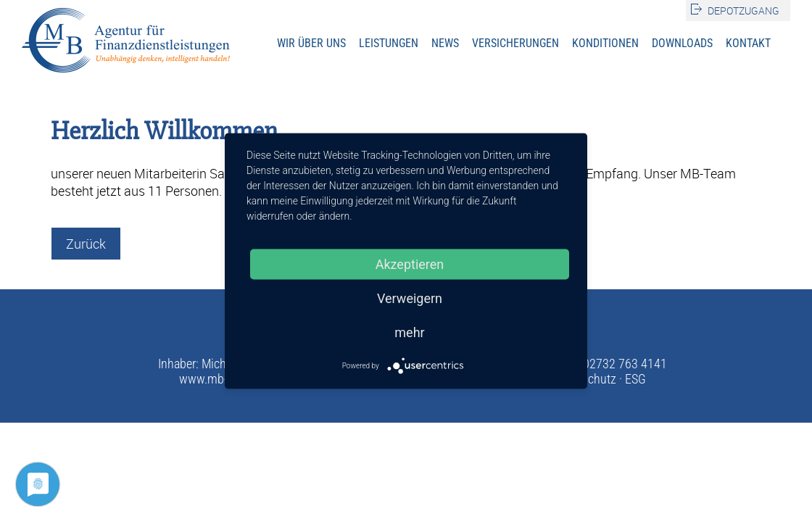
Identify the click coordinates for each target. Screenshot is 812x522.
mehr (409, 332)
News (445, 43)
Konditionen (605, 43)
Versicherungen (515, 43)
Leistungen (389, 43)
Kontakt (748, 43)
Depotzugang (743, 11)
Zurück (86, 244)
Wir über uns (311, 43)
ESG (635, 379)
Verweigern (410, 298)
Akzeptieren (410, 264)
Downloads (682, 43)
